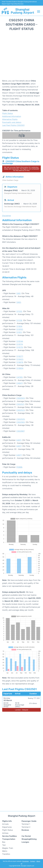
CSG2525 (21, 419)
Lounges (25, 842)
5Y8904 (20, 368)
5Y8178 (20, 347)
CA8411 (20, 383)
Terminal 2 (26, 827)
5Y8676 (20, 362)
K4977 (19, 455)
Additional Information (12, 116)
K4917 (19, 446)
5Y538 (19, 320)
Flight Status (7, 113)
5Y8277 (20, 356)
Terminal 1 (26, 824)
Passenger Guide (29, 821)
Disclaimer (25, 861)
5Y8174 (19, 344)
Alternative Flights (10, 119)
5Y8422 (20, 359)
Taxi (4, 845)
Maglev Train (8, 848)
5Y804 (19, 326)
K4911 (19, 440)
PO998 (19, 467)
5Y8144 (20, 341)
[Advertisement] (21, 56)
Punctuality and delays (12, 122)
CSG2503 (21, 398)
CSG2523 (21, 410)
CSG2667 (20, 431)
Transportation (9, 839)
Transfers (6, 854)
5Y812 (19, 332)
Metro (5, 851)
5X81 (18, 293)
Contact (33, 861)
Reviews (25, 830)
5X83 (19, 302)
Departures (7, 827)
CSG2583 (21, 422)
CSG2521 (20, 404)
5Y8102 (20, 329)
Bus (4, 842)
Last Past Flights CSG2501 (13, 125)
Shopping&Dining (29, 839)
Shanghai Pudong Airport (22, 11)
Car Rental (26, 836)
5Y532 (19, 311)
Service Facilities (9, 836)
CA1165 (20, 377)
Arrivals (5, 824)
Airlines (5, 833)
